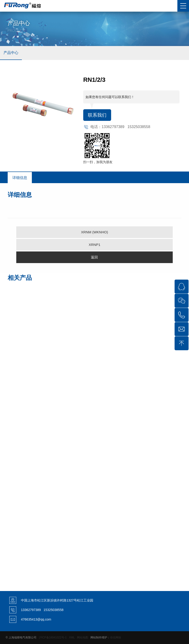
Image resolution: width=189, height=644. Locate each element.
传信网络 (116, 637)
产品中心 (11, 53)
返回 (94, 257)
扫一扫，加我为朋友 (98, 162)
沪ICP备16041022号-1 (53, 637)
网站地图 (83, 637)
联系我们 (97, 115)
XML (72, 637)
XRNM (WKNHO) (95, 232)
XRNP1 (94, 245)
